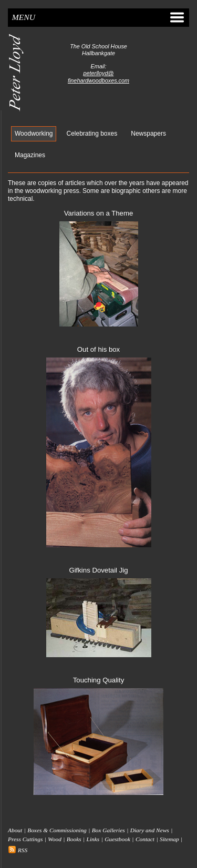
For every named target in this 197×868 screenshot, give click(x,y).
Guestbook (117, 839)
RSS (18, 850)
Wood (55, 839)
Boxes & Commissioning (57, 830)
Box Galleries (108, 830)
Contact (145, 839)
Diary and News (150, 830)
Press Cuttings (25, 839)
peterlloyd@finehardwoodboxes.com (98, 76)
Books (74, 839)
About (15, 830)
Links (93, 839)
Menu (98, 17)
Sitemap (169, 839)
